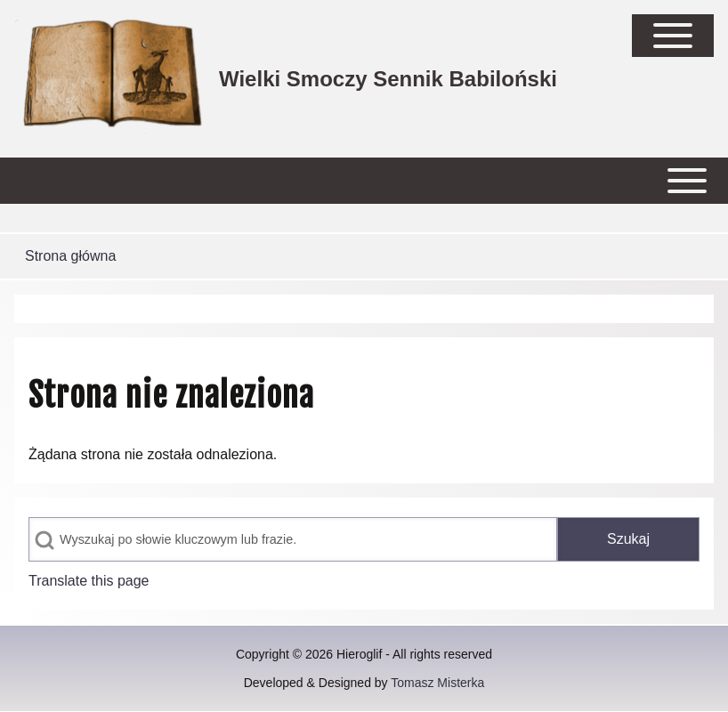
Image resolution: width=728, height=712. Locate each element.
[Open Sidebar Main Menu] (673, 36)
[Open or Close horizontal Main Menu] (364, 181)
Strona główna (70, 256)
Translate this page (89, 581)
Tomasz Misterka (437, 683)
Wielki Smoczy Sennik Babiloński (388, 79)
